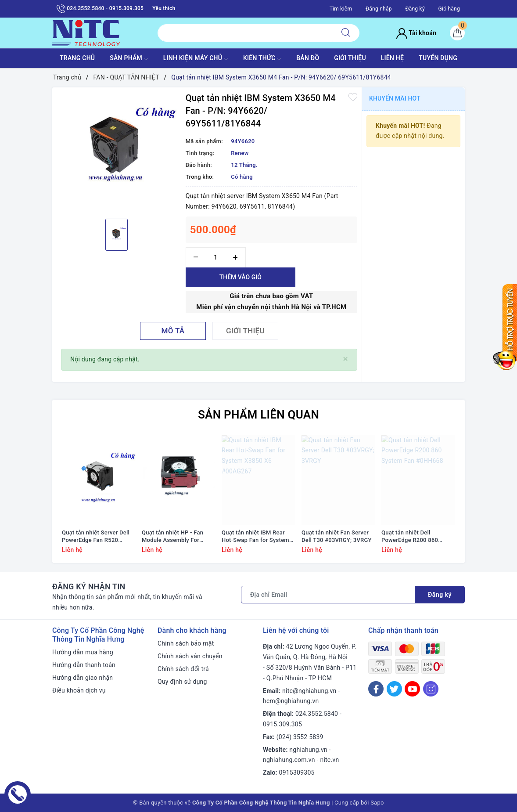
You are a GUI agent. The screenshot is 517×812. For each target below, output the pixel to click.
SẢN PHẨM (129, 59)
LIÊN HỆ (392, 58)
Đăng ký (415, 9)
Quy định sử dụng (182, 682)
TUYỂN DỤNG (438, 58)
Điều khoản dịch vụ (79, 690)
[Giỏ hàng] (457, 33)
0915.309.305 (282, 724)
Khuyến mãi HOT (395, 98)
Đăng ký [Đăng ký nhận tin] (440, 595)
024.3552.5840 (317, 714)
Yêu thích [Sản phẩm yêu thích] (164, 8)
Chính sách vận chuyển (190, 656)
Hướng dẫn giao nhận (83, 678)
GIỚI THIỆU (350, 58)
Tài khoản (416, 33)
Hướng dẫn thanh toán (84, 665)
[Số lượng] (216, 258)
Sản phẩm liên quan (258, 415)
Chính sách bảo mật (186, 643)
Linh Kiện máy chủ (196, 59)
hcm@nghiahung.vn (291, 701)
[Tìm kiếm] (346, 33)
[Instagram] (431, 689)
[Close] (346, 359)
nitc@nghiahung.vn (309, 691)
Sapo (377, 803)
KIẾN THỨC (262, 59)
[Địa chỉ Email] (328, 595)
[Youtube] (412, 689)
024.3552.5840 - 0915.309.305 (100, 9)
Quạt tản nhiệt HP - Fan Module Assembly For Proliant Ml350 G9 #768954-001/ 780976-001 (178, 537)
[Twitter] (394, 689)
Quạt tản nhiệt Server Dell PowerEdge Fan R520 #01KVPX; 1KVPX (96, 537)
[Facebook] (376, 689)
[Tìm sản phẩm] (245, 33)
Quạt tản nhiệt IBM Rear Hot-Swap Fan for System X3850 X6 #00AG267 (255, 537)
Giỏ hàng (449, 9)
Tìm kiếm (341, 9)
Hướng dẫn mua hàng (83, 652)
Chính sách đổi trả (183, 669)
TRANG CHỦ (77, 58)
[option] (117, 152)
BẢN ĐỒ (308, 58)
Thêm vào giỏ (241, 277)
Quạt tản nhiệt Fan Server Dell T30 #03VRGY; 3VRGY (337, 536)
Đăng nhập (379, 9)
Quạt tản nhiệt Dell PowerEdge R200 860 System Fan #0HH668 (410, 537)
